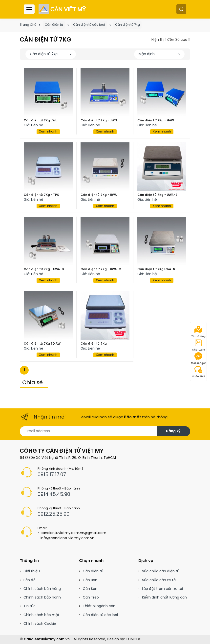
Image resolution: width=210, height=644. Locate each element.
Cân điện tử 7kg (127, 25)
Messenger (198, 358)
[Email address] (88, 431)
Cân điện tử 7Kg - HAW (156, 121)
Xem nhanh (48, 132)
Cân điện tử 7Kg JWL (40, 121)
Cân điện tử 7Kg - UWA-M (101, 269)
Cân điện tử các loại (89, 25)
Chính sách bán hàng (42, 589)
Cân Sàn (90, 589)
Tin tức (30, 606)
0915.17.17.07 (52, 475)
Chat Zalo (199, 345)
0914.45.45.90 (54, 495)
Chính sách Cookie (40, 624)
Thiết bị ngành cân (99, 606)
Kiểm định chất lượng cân (164, 598)
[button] (181, 9)
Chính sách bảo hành (42, 598)
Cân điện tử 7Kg (94, 344)
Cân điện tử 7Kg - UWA (99, 195)
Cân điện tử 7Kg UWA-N (156, 269)
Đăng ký (173, 431)
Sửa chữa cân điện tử (161, 571)
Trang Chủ (28, 25)
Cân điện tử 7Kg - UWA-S (157, 195)
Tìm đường (198, 332)
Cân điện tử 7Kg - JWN (99, 121)
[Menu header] (29, 9)
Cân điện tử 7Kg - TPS (41, 195)
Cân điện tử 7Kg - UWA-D (44, 269)
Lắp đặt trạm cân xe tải (162, 589)
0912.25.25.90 (53, 514)
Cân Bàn (90, 580)
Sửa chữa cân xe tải (159, 580)
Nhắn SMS (198, 372)
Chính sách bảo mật (41, 615)
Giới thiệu (32, 571)
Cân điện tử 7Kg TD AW (42, 344)
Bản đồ (30, 580)
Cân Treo (91, 598)
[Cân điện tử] (63, 9)
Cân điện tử (54, 25)
